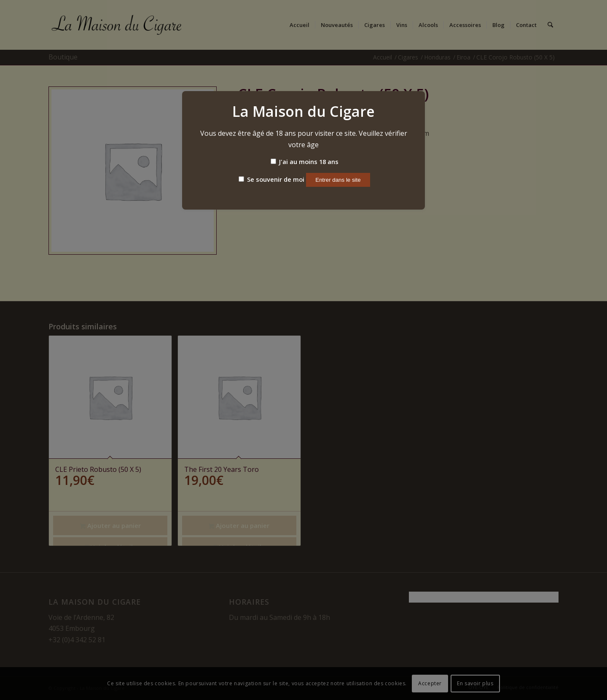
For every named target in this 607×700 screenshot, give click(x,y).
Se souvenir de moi (271, 179)
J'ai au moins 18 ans (305, 162)
